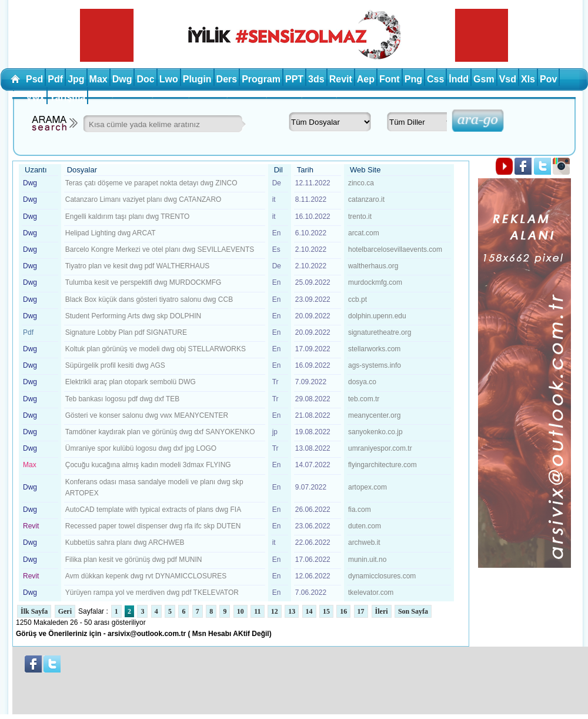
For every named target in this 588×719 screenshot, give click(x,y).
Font (390, 79)
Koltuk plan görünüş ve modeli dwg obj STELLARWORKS (156, 349)
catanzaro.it (366, 199)
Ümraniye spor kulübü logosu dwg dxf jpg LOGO (141, 448)
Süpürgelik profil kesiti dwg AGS (115, 365)
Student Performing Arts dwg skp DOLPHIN (133, 316)
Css (435, 79)
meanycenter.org (374, 415)
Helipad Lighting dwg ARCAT (111, 233)
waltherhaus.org (373, 266)
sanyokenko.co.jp (375, 432)
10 (240, 611)
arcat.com (364, 233)
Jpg (76, 79)
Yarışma (67, 97)
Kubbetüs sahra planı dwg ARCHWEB (125, 542)
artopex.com (367, 487)
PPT (294, 79)
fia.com (360, 510)
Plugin (197, 79)
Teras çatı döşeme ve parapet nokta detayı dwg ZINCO (151, 183)
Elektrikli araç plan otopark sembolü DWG (131, 382)
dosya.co (362, 382)
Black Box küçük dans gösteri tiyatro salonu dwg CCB (149, 299)
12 (275, 611)
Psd (34, 79)
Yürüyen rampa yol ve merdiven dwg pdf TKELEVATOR (152, 592)
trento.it (360, 217)
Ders (227, 79)
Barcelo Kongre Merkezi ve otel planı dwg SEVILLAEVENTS (160, 249)
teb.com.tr (364, 399)
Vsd (508, 79)
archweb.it (364, 542)
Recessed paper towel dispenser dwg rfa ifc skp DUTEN (153, 526)
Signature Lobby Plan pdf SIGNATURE (126, 332)
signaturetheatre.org (380, 332)
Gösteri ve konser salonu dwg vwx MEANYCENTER (147, 415)
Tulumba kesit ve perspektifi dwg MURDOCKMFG (143, 282)
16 (343, 611)
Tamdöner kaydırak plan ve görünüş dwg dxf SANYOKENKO (160, 432)
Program (261, 79)
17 (361, 611)
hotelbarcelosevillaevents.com (395, 249)
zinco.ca (361, 183)
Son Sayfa (413, 611)
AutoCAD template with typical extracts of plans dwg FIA (153, 510)
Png (413, 79)
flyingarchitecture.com (382, 465)
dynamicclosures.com (382, 576)
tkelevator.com (371, 592)
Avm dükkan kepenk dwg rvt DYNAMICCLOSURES (146, 576)
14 (309, 611)
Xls (528, 79)
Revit (341, 79)
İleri (382, 611)
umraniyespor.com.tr (380, 448)
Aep (366, 79)
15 (326, 611)
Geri (65, 611)
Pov (548, 79)
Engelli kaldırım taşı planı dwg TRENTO (128, 217)
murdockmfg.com (375, 282)
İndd (459, 79)
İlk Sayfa (34, 611)
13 (292, 611)
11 (257, 611)
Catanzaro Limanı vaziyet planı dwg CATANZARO (143, 199)
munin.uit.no (367, 560)
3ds (316, 79)
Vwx (35, 97)
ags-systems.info (375, 365)
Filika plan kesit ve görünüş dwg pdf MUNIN (134, 560)
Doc (145, 79)
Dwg (122, 79)
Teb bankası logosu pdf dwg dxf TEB (123, 399)
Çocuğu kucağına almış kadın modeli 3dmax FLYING (148, 465)
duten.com (365, 526)
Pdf (55, 79)
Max (98, 79)
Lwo (169, 79)
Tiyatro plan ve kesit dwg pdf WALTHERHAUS (138, 266)
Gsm (484, 79)
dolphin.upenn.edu (377, 316)
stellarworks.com (374, 349)
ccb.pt (358, 299)
